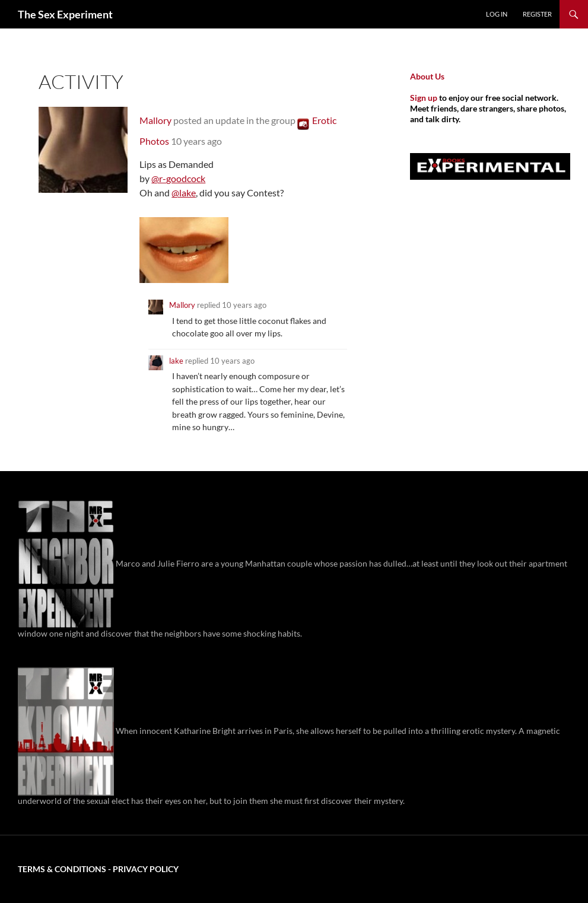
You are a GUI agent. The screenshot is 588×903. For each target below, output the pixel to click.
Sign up (424, 98)
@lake (184, 193)
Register (537, 14)
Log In (497, 14)
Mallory (155, 120)
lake (176, 361)
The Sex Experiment (65, 14)
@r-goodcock (178, 178)
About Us (427, 76)
